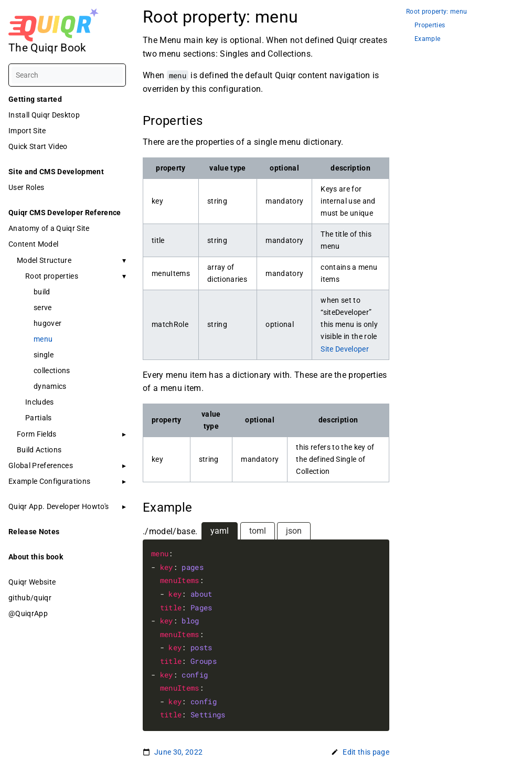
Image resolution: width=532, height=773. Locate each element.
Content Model (33, 244)
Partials (39, 418)
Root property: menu (437, 12)
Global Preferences (41, 465)
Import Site (27, 131)
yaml (220, 531)
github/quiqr (30, 598)
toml (258, 531)
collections (52, 370)
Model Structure (44, 260)
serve (43, 308)
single (44, 355)
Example (427, 39)
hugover (47, 323)
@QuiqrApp (28, 613)
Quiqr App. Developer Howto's (58, 506)
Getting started (35, 99)
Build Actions (39, 450)
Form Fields (37, 434)
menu (43, 339)
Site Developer (345, 349)
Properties (430, 25)
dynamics (50, 386)
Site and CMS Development (56, 172)
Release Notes (34, 532)
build (42, 292)
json (294, 531)
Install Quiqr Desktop (44, 115)
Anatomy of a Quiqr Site (49, 228)
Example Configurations (49, 481)
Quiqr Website (32, 582)
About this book (36, 557)
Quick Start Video (38, 146)
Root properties (52, 276)
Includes (40, 402)
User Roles (26, 187)
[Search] (67, 75)
